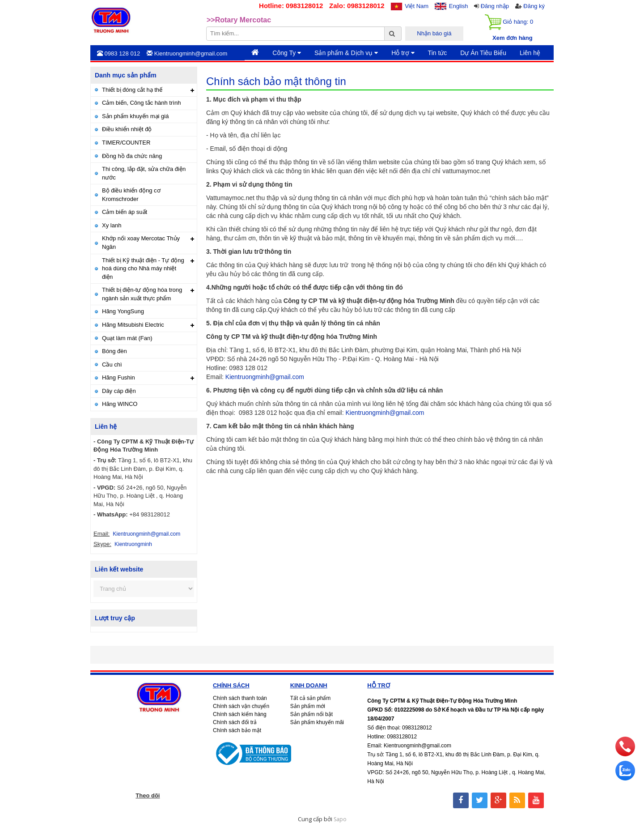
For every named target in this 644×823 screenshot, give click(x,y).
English (459, 6)
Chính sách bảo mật (237, 730)
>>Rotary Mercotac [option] (239, 20)
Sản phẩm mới (308, 706)
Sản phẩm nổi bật (311, 714)
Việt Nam (417, 6)
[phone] (625, 754)
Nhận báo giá (434, 33)
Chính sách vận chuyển (241, 706)
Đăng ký (534, 6)
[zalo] (625, 778)
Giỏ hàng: (509, 22)
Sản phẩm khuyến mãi (317, 722)
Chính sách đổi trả (235, 722)
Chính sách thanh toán (240, 698)
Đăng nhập (495, 6)
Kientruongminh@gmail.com (265, 377)
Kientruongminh (133, 544)
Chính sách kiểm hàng (240, 714)
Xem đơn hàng (513, 38)
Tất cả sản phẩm (311, 698)
